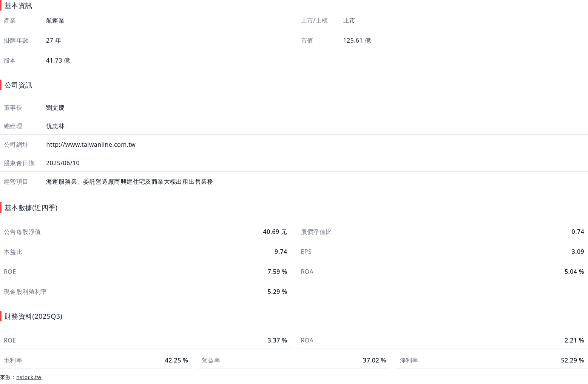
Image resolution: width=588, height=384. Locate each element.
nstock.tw (29, 377)
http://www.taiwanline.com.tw (90, 144)
